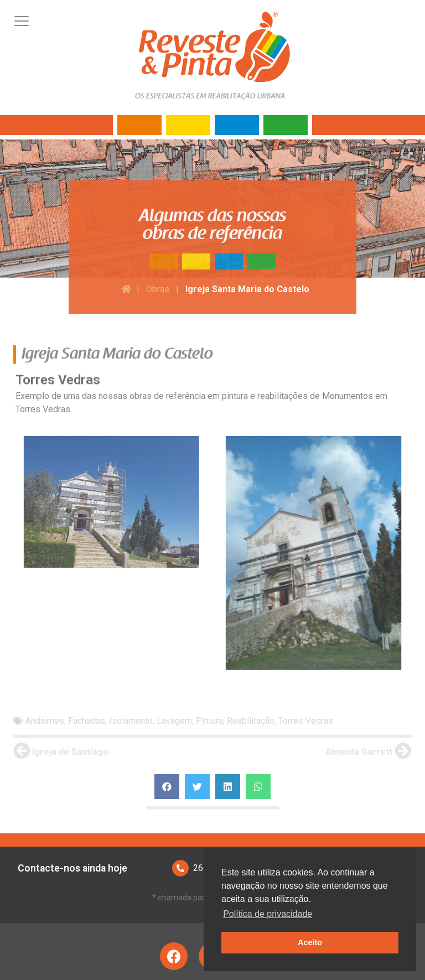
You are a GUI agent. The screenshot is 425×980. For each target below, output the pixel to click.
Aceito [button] (310, 942)
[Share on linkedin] (228, 787)
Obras (158, 289)
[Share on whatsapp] (258, 787)
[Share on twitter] (197, 787)
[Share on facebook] (167, 787)
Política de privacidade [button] (268, 914)
